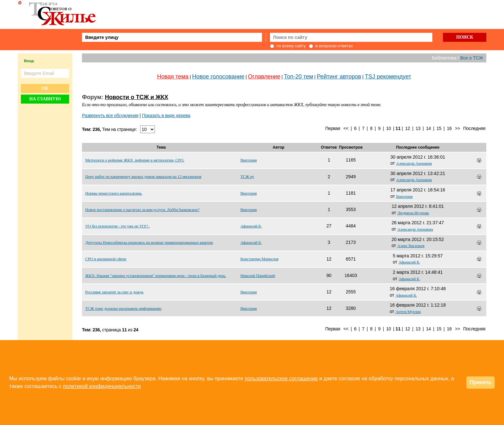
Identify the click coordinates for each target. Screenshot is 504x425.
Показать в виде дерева (166, 115)
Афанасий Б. (251, 226)
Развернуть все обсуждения (110, 115)
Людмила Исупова (413, 213)
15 (439, 128)
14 (428, 128)
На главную (45, 99)
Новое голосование (218, 77)
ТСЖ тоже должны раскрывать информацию (123, 308)
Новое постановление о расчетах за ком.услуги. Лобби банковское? (142, 210)
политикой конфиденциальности (102, 386)
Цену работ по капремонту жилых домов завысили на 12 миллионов (143, 176)
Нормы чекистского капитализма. (114, 193)
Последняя (474, 128)
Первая (333, 128)
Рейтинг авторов (339, 77)
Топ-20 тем (298, 77)
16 (449, 128)
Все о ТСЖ (472, 58)
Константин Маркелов (259, 259)
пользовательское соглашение (281, 379)
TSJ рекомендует (388, 77)
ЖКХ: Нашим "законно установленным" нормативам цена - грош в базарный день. (156, 276)
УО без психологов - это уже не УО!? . (117, 226)
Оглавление (264, 77)
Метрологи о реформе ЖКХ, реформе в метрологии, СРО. (135, 160)
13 (418, 128)
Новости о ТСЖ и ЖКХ (136, 97)
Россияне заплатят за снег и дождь (114, 292)
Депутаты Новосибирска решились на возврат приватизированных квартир (149, 242)
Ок (45, 88)
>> (457, 128)
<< (346, 128)
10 (388, 128)
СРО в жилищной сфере (106, 259)
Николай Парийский (258, 276)
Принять (481, 382)
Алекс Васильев (411, 246)
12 (408, 128)
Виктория (249, 160)
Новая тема (173, 77)
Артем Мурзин (408, 312)
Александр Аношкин (414, 163)
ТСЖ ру (247, 176)
